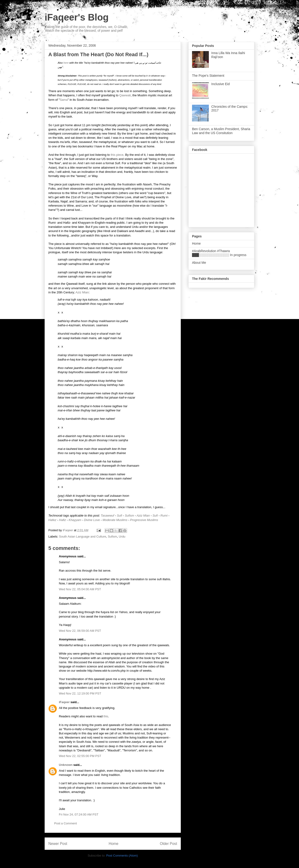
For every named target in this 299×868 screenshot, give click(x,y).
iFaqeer (64, 702)
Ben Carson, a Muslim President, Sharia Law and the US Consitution (221, 131)
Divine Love (92, 520)
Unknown (66, 765)
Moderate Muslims (115, 520)
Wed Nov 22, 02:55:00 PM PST (80, 756)
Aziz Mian (82, 292)
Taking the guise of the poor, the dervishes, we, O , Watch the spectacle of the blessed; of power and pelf (87, 29)
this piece (117, 155)
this (106, 716)
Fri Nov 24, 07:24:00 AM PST (79, 814)
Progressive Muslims (144, 520)
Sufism (129, 516)
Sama (64, 100)
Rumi (164, 516)
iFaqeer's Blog (77, 17)
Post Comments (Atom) (122, 856)
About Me (199, 263)
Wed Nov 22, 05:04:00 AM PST (80, 589)
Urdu (122, 536)
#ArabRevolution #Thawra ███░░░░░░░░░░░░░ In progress (219, 253)
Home (114, 844)
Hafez (52, 520)
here (66, 63)
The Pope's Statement (208, 76)
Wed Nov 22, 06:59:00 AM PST (80, 631)
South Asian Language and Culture (83, 536)
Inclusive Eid (221, 84)
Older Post (168, 844)
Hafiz (63, 520)
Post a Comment (66, 823)
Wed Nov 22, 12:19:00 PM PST (80, 693)
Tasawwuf (107, 516)
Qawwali (125, 95)
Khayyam (75, 520)
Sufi (119, 516)
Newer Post (58, 844)
